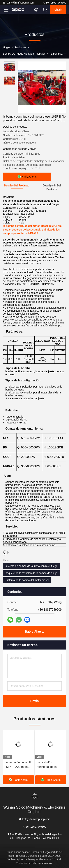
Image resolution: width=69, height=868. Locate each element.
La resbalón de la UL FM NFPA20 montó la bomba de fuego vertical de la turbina (18, 765)
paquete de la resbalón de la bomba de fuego (31, 573)
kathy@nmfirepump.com (19, 3)
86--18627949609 (54, 3)
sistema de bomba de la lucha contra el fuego (32, 566)
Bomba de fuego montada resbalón (24, 54)
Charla (58, 10)
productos (20, 47)
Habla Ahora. (34, 632)
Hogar (6, 47)
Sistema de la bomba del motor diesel (27, 580)
